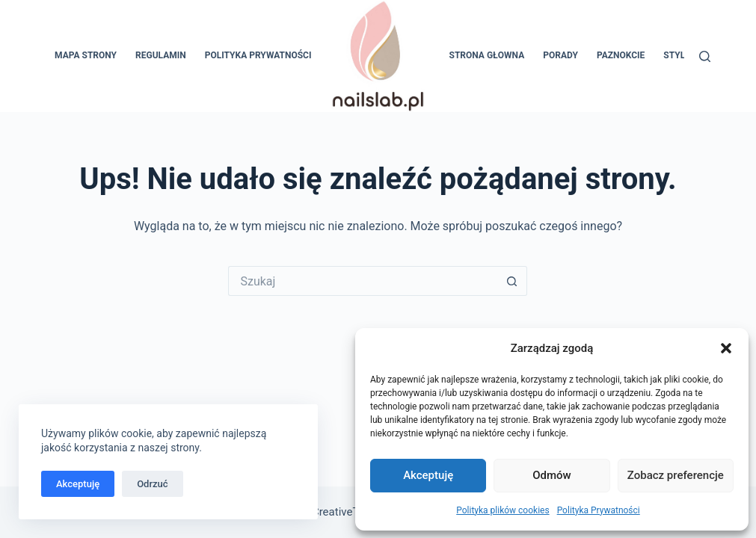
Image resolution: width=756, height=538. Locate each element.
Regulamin (161, 55)
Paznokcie (621, 55)
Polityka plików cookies (503, 510)
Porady (560, 55)
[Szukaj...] (363, 281)
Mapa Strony (86, 55)
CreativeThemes (353, 512)
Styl (674, 55)
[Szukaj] (705, 56)
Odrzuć (152, 484)
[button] (726, 348)
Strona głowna (487, 55)
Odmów (552, 475)
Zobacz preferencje (676, 475)
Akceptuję (428, 475)
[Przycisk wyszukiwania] (512, 281)
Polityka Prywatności (599, 510)
